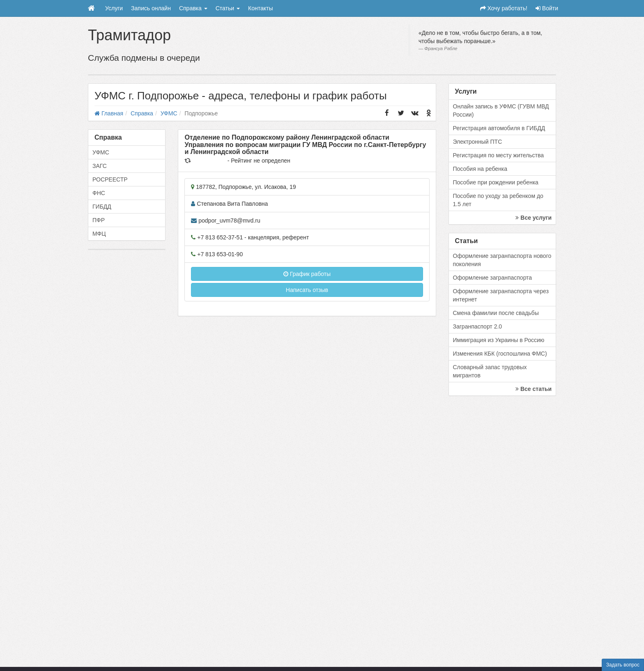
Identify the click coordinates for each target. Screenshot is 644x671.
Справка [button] (193, 8)
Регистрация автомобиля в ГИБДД (499, 128)
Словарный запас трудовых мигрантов (490, 371)
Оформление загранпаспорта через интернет (501, 295)
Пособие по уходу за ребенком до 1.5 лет (498, 200)
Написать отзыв (307, 290)
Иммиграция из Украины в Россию (499, 340)
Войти (547, 8)
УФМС (101, 152)
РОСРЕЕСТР (110, 179)
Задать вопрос (623, 665)
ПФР (99, 220)
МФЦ (99, 234)
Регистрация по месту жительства (499, 155)
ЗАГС (100, 166)
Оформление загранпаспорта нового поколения (502, 260)
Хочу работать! (504, 8)
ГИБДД (102, 207)
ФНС (99, 193)
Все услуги (534, 218)
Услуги (114, 8)
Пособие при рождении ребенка (496, 182)
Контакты (260, 8)
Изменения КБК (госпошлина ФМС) (500, 354)
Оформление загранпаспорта (493, 278)
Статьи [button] (228, 8)
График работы (307, 274)
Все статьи (534, 389)
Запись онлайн (151, 8)
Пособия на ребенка (480, 169)
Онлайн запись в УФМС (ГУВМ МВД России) (501, 110)
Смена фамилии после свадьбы (496, 313)
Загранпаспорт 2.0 (478, 326)
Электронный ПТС (478, 142)
